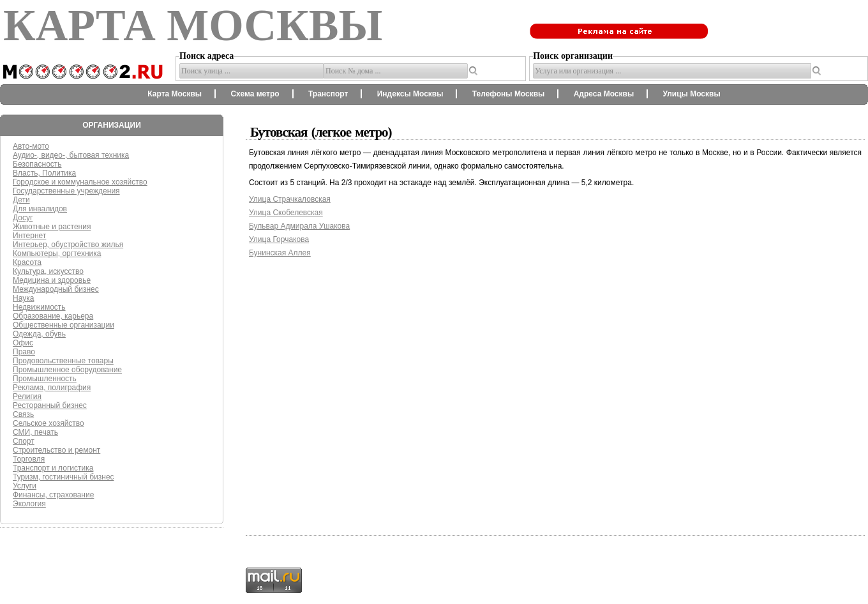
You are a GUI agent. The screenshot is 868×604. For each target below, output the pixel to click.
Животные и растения (52, 227)
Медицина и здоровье (52, 280)
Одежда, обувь (39, 334)
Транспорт (328, 94)
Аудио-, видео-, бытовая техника (71, 155)
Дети (21, 200)
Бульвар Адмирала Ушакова (299, 226)
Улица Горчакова (279, 239)
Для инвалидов (40, 209)
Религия (27, 396)
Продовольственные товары (63, 361)
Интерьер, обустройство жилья (68, 245)
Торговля (29, 459)
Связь (23, 414)
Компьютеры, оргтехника (57, 253)
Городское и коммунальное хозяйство (80, 182)
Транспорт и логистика (53, 468)
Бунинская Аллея (280, 253)
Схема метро (255, 94)
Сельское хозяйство (49, 423)
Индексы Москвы (410, 94)
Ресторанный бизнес (50, 405)
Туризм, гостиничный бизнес (64, 477)
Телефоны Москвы (509, 94)
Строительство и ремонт (56, 450)
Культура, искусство (48, 271)
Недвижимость (39, 307)
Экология (29, 504)
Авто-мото (31, 146)
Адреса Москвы (604, 94)
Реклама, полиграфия (52, 388)
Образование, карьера (53, 316)
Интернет (29, 236)
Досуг (23, 218)
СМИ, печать (35, 432)
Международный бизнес (56, 289)
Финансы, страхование (53, 495)
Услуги (25, 486)
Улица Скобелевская (286, 213)
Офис (23, 343)
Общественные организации (64, 325)
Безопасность (37, 164)
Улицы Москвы (691, 94)
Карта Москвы (175, 94)
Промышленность (45, 379)
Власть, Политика (44, 173)
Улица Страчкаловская (290, 199)
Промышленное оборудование (67, 370)
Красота (27, 262)
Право (24, 352)
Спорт (24, 441)
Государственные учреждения (66, 191)
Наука (23, 298)
